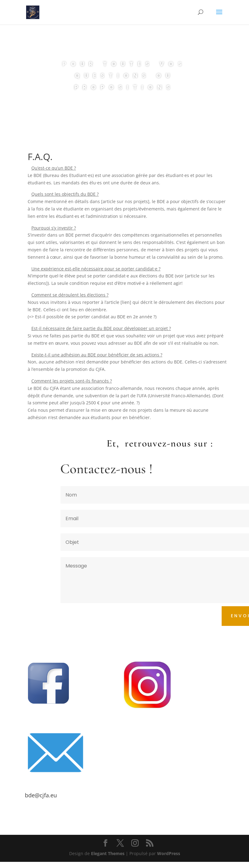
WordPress (169, 853)
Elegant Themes (108, 853)
